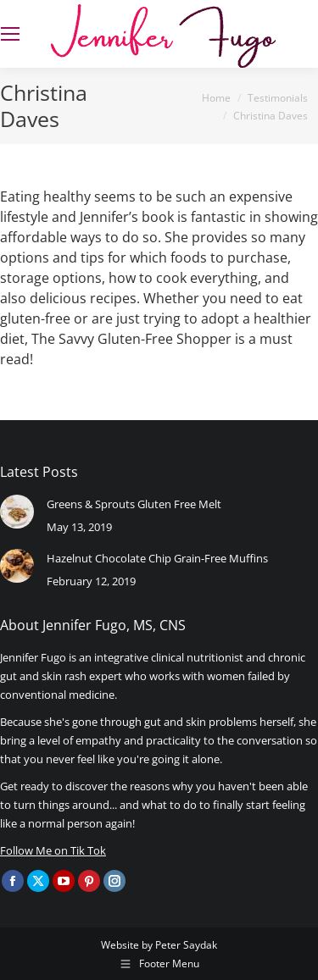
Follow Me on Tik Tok (53, 850)
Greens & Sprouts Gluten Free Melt (134, 504)
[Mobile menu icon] (10, 34)
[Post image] (17, 512)
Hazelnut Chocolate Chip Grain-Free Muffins (157, 558)
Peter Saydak (186, 945)
